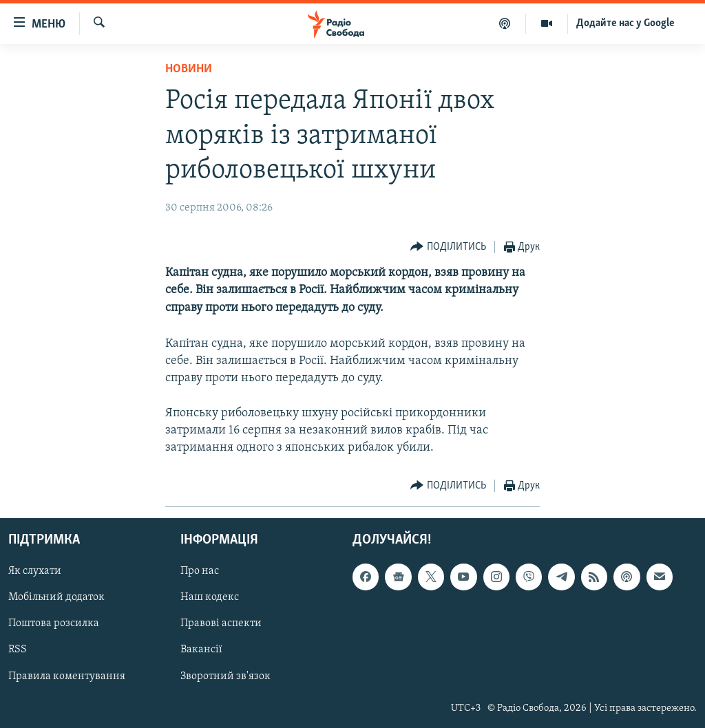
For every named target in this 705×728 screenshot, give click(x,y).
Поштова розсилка (54, 624)
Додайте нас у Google (625, 23)
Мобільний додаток (56, 598)
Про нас (200, 572)
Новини (189, 69)
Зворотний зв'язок (225, 676)
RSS (18, 650)
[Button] (448, 247)
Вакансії (201, 650)
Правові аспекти (221, 624)
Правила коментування (67, 676)
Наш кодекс (210, 598)
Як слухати (35, 572)
